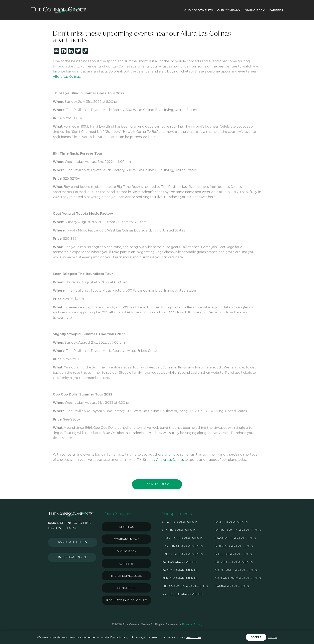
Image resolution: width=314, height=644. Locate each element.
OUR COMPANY (229, 10)
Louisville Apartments (182, 594)
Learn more (193, 637)
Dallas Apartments (179, 562)
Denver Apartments (179, 578)
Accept (256, 637)
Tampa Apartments (232, 586)
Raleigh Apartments (234, 554)
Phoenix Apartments (234, 546)
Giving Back (126, 551)
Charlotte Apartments (182, 538)
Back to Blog (157, 484)
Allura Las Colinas (67, 77)
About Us (126, 527)
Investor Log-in (70, 553)
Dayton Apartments (179, 570)
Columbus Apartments (182, 554)
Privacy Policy (192, 624)
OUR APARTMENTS (198, 10)
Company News (126, 539)
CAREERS (276, 10)
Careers (126, 563)
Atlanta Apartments (180, 522)
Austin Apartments (179, 530)
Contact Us (126, 588)
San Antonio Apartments (238, 578)
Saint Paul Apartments (236, 570)
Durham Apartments (234, 562)
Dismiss (273, 637)
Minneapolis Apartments (238, 530)
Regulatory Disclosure (126, 600)
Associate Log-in (70, 541)
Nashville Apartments (236, 538)
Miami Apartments (232, 522)
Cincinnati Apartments (182, 546)
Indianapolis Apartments (185, 586)
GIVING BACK (255, 10)
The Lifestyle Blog (126, 576)
